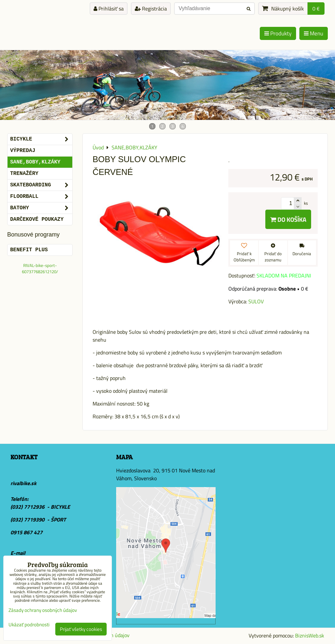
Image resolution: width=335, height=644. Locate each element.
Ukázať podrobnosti (29, 625)
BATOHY (41, 208)
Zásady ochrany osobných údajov (43, 610)
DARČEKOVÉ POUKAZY (37, 219)
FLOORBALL (41, 197)
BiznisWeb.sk (310, 635)
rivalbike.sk (23, 483)
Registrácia (151, 9)
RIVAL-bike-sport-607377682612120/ (40, 268)
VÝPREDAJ (23, 151)
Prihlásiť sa (109, 9)
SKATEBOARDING (41, 185)
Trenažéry (24, 174)
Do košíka (288, 219)
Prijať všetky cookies (81, 629)
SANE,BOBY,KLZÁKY (35, 162)
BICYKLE (41, 139)
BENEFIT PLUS (29, 250)
